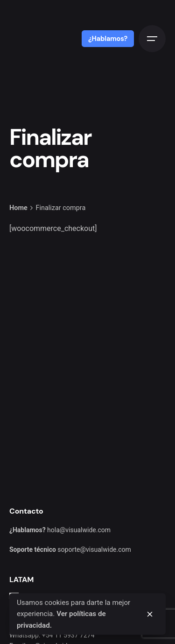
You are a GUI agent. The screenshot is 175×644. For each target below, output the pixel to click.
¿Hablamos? (108, 39)
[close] (150, 614)
